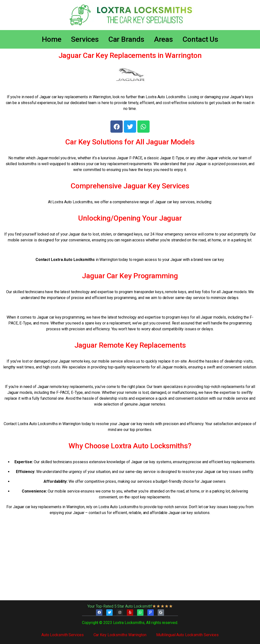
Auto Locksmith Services (63, 635)
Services (85, 39)
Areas (164, 39)
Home (52, 39)
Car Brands (126, 39)
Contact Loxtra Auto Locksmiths (65, 260)
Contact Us (200, 39)
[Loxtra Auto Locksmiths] (130, 561)
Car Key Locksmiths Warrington (120, 635)
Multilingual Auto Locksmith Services (187, 635)
